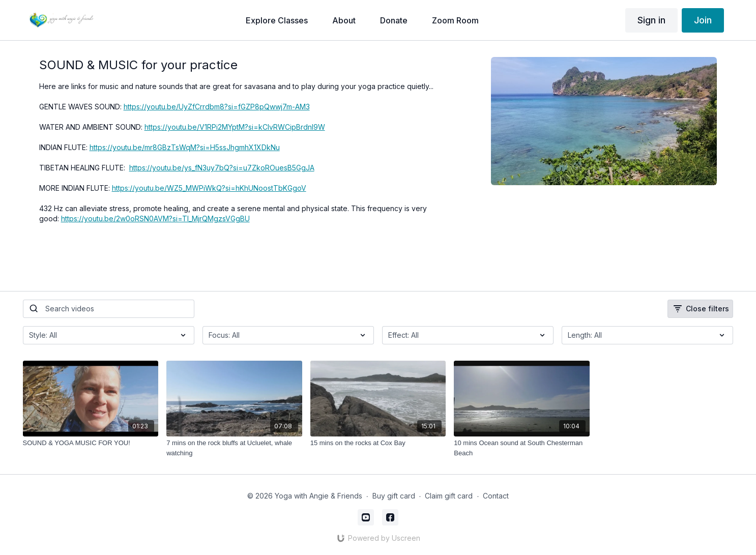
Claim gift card (449, 496)
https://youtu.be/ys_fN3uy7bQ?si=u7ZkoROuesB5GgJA (222, 168)
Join (703, 20)
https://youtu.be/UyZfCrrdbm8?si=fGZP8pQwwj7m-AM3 (217, 107)
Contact (496, 496)
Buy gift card (394, 496)
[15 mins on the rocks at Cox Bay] (378, 443)
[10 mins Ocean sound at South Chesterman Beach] (522, 448)
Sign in (651, 20)
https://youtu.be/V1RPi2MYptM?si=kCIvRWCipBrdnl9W (235, 127)
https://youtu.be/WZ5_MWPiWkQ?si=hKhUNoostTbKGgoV (209, 188)
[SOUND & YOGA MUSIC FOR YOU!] (91, 443)
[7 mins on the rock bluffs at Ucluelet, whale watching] (234, 448)
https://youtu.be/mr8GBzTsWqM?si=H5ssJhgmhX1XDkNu (185, 147)
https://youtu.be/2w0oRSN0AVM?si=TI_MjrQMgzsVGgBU (155, 218)
